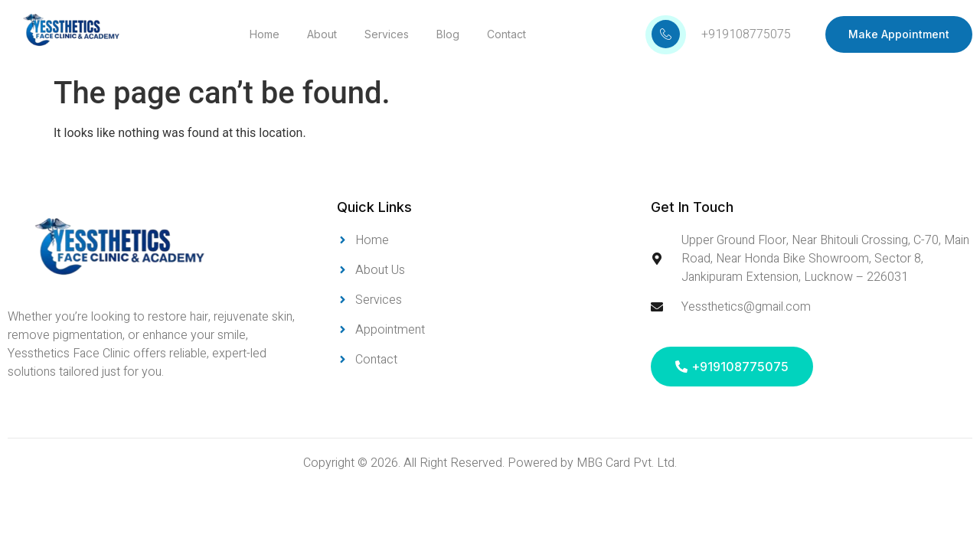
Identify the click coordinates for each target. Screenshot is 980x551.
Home (265, 34)
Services (387, 34)
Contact (506, 34)
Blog (448, 34)
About (322, 34)
